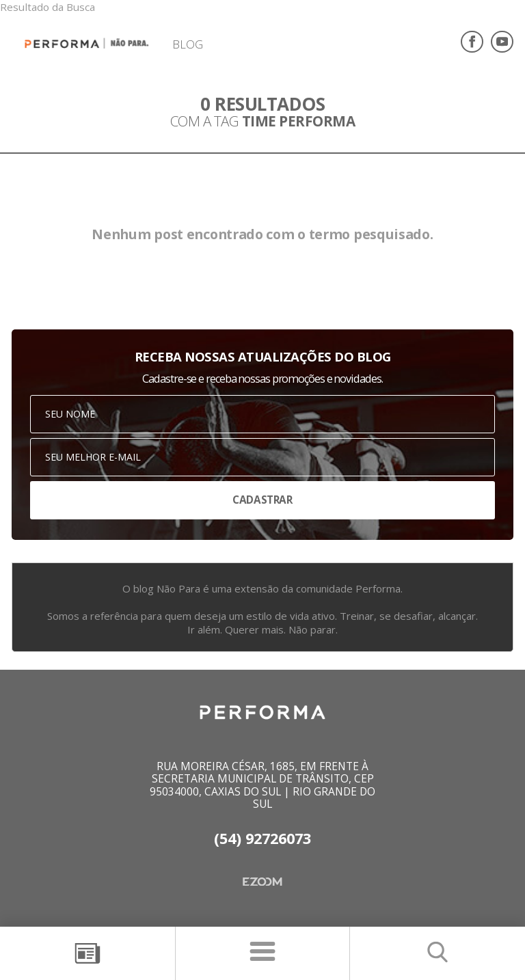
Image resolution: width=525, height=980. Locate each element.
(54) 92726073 (262, 839)
